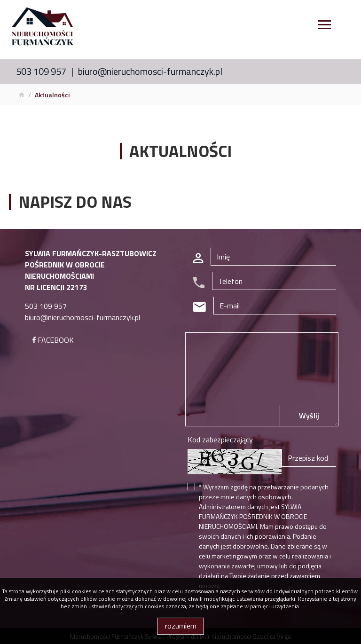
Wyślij (309, 416)
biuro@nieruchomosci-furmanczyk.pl (150, 71)
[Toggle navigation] (324, 26)
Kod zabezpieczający (220, 440)
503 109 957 (41, 71)
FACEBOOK (53, 340)
